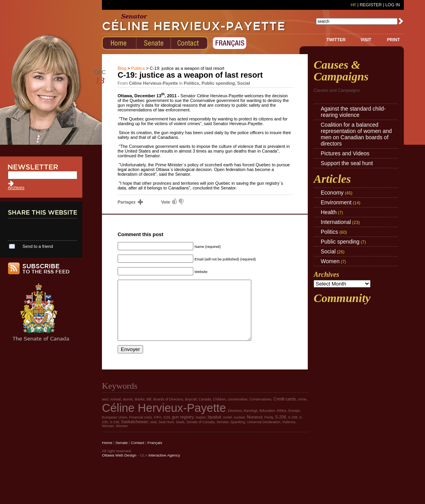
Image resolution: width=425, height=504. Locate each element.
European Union (114, 429)
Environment (336, 202)
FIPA (158, 429)
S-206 (280, 429)
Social (243, 83)
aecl (105, 411)
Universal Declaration (264, 434)
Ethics (282, 422)
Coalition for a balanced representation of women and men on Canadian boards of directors (356, 134)
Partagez (130, 202)
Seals (180, 434)
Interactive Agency (164, 467)
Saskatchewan (135, 433)
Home (107, 454)
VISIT (366, 40)
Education (267, 422)
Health (329, 212)
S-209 (293, 429)
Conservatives (260, 411)
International (336, 222)
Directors (235, 422)
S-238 (114, 434)
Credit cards (284, 411)
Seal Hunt (166, 434)
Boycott (191, 411)
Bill (149, 411)
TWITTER (336, 40)
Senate (121, 454)
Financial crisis (140, 429)
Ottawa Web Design (119, 467)
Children (219, 411)
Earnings (251, 422)
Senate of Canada (200, 434)
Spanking (238, 434)
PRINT (393, 40)
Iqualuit (214, 429)
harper (201, 429)
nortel (227, 429)
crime (302, 411)
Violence (289, 434)
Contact (138, 454)
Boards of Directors (168, 411)
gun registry (183, 429)
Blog (122, 68)
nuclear (239, 429)
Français (155, 454)
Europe (294, 422)
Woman (108, 438)
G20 (167, 429)
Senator (222, 434)
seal (153, 434)
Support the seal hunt (347, 163)
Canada (205, 411)
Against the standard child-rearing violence (353, 112)
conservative (238, 411)
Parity (269, 429)
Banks (140, 411)
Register (371, 5)
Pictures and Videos (345, 153)
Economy (332, 193)
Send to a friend (38, 246)
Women (330, 261)
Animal (115, 411)
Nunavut (255, 429)
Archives (16, 187)
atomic (128, 411)
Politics (138, 68)
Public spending (218, 83)
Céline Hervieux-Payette (164, 419)
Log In (393, 5)
